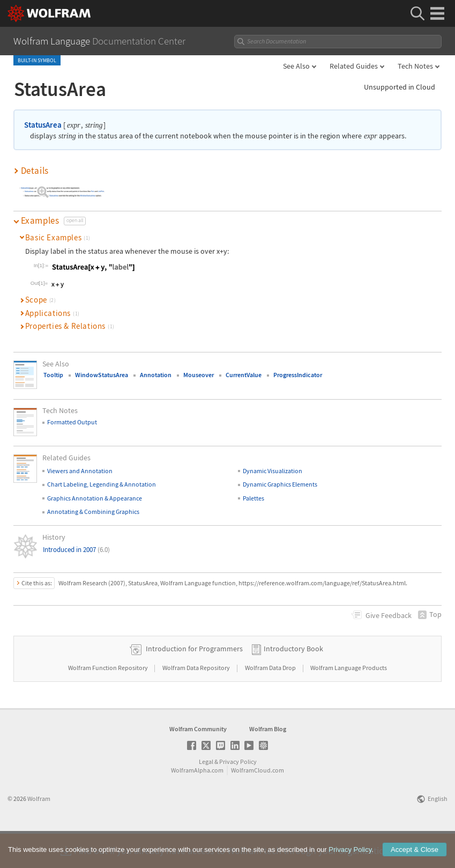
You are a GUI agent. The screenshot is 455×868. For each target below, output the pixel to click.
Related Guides (354, 66)
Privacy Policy (238, 795)
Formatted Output (72, 422)
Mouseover (199, 375)
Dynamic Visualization (273, 471)
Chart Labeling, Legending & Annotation (102, 484)
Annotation (156, 375)
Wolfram (39, 832)
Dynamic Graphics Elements (280, 484)
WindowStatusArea (102, 375)
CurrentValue (244, 375)
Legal (206, 795)
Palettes (253, 498)
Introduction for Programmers (194, 682)
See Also (296, 66)
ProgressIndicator (298, 375)
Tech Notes (415, 66)
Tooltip (53, 375)
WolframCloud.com (258, 804)
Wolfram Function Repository (109, 701)
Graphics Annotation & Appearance (95, 498)
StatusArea (43, 125)
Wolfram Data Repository (197, 701)
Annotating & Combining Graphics (93, 512)
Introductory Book (293, 682)
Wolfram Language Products (349, 701)
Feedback (389, 615)
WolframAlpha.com (197, 804)
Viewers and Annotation (80, 471)
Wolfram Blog (268, 763)
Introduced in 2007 (76, 550)
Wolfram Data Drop (271, 701)
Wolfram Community (198, 763)
